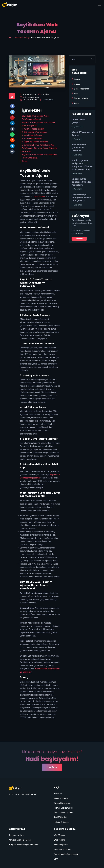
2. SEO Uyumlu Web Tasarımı (34, 132)
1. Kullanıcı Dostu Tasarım (33, 129)
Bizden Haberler (48, 100)
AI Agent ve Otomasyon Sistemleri (24, 845)
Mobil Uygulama (61, 845)
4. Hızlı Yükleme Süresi (32, 139)
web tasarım (40, 197)
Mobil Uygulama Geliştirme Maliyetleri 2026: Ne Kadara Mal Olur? (82, 165)
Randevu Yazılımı (16, 835)
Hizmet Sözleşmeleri (63, 808)
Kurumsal (58, 794)
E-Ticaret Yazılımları (63, 849)
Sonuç (24, 161)
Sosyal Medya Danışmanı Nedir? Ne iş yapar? (81, 198)
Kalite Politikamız (62, 798)
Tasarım (78, 79)
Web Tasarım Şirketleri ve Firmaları (79, 148)
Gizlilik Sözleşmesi (62, 803)
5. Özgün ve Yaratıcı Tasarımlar (35, 142)
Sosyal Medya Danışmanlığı (66, 854)
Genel (77, 103)
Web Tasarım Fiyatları (63, 813)
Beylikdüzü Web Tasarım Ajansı (35, 116)
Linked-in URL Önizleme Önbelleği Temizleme (82, 182)
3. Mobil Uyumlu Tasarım (32, 135)
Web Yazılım (59, 840)
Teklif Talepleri (60, 817)
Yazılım (77, 84)
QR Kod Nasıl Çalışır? (78, 121)
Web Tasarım (60, 835)
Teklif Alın (52, 767)
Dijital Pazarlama (81, 89)
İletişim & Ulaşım (61, 822)
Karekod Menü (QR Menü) (20, 840)
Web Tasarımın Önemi (31, 119)
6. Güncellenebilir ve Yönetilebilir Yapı (38, 145)
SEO (76, 94)
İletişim (79, 239)
